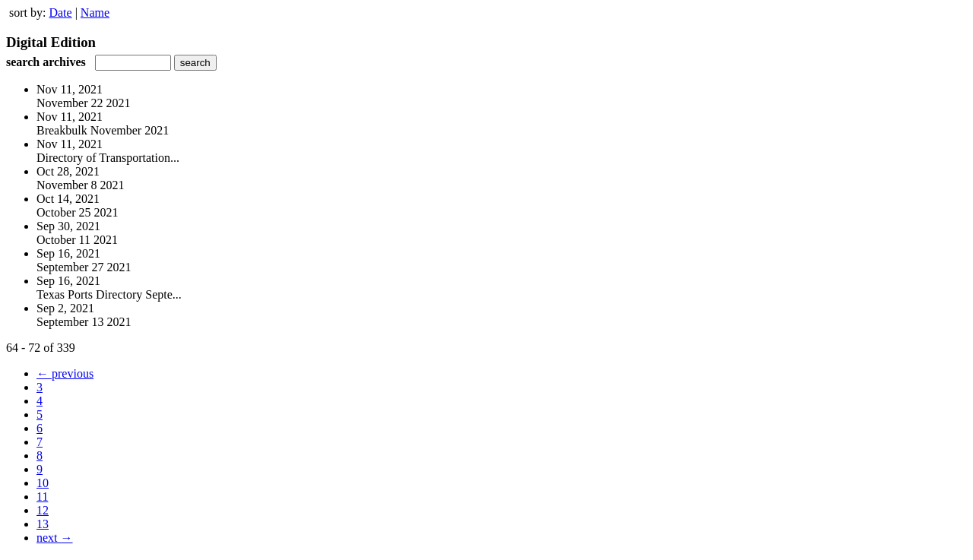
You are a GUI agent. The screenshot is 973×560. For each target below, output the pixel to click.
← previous (65, 373)
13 (43, 524)
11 (42, 497)
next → (55, 538)
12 (43, 510)
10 (43, 483)
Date (60, 13)
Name (95, 13)
